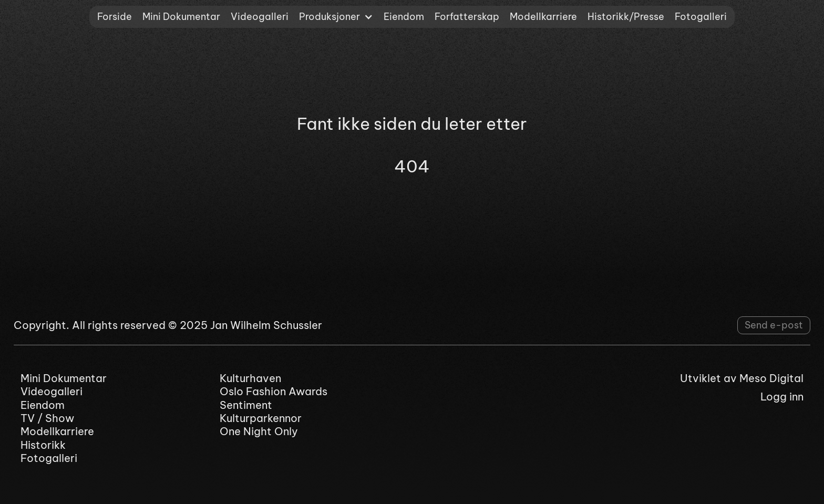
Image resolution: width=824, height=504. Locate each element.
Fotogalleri (701, 17)
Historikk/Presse (626, 17)
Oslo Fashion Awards (274, 391)
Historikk (43, 445)
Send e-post (774, 325)
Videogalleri (260, 17)
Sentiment (246, 405)
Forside (115, 17)
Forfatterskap (467, 17)
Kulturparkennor (261, 418)
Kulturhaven (250, 378)
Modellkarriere (543, 17)
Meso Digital (771, 378)
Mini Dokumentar (181, 17)
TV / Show (47, 418)
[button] (336, 17)
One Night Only (259, 431)
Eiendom (404, 17)
